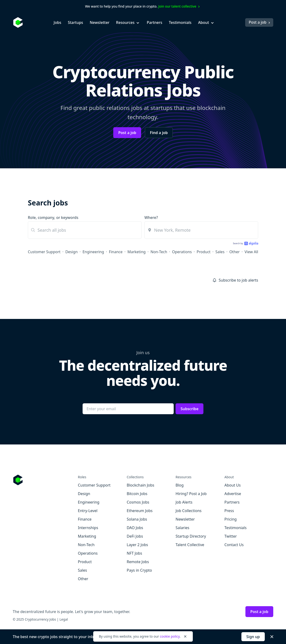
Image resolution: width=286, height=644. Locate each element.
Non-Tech (159, 252)
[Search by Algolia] (245, 244)
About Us (233, 485)
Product (204, 252)
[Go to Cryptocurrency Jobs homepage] (45, 480)
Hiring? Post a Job (191, 494)
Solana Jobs (137, 519)
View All (251, 252)
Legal (64, 619)
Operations (182, 252)
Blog (180, 485)
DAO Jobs (135, 528)
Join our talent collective (180, 6)
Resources (128, 22)
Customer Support (44, 252)
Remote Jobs (138, 562)
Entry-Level (88, 511)
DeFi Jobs (135, 536)
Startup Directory (191, 536)
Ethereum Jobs (140, 511)
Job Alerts (184, 502)
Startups (75, 22)
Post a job (260, 22)
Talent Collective (190, 545)
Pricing (231, 519)
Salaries (182, 528)
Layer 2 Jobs (137, 545)
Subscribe (189, 409)
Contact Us (234, 545)
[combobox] (201, 230)
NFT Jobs (134, 553)
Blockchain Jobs (141, 485)
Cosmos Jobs (138, 502)
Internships (88, 528)
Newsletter (100, 22)
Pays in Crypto (139, 570)
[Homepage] (18, 22)
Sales (220, 252)
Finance (116, 252)
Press (229, 511)
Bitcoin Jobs (137, 494)
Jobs (57, 22)
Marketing (137, 252)
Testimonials (180, 22)
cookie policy (170, 636)
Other (235, 252)
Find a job (159, 133)
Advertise (233, 494)
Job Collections (189, 511)
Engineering (93, 252)
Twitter (231, 536)
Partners (155, 22)
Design (71, 252)
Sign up (253, 637)
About (206, 22)
